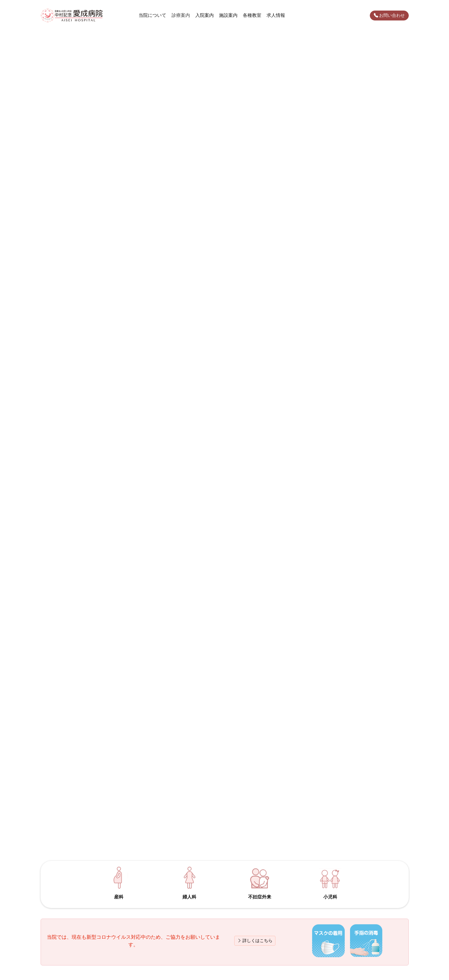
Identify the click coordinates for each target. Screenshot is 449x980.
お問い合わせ (389, 15)
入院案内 (205, 15)
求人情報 (276, 15)
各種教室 (252, 15)
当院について (152, 15)
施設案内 (228, 15)
